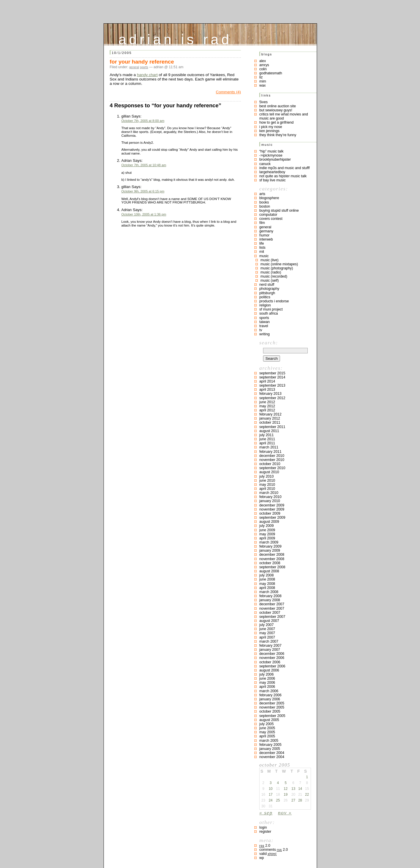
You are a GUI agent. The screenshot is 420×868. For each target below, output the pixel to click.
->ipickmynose (271, 155)
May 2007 (267, 633)
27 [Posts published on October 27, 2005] (293, 800)
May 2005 (267, 732)
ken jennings (269, 131)
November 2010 (272, 460)
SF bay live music (272, 180)
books (264, 202)
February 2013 (270, 394)
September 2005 (272, 716)
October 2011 (270, 422)
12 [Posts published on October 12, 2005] (286, 789)
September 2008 (272, 567)
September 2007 (272, 617)
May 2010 (267, 485)
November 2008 (272, 559)
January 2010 (270, 501)
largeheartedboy (272, 172)
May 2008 (267, 584)
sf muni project (271, 309)
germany (266, 231)
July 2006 (266, 674)
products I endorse (274, 301)
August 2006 (269, 670)
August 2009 (269, 522)
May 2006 (267, 683)
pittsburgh (267, 293)
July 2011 (266, 435)
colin (263, 69)
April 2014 (267, 381)
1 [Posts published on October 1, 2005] (307, 777)
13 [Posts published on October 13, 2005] (293, 789)
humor (264, 235)
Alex (263, 61)
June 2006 (267, 678)
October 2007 (270, 613)
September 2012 (272, 398)
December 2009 (272, 505)
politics (265, 297)
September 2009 (272, 518)
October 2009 (270, 513)
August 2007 (269, 621)
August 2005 (269, 720)
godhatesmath (271, 73)
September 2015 (272, 373)
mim (263, 81)
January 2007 (270, 650)
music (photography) (277, 268)
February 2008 (270, 596)
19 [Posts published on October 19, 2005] (286, 795)
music (264, 256)
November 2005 (272, 707)
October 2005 (270, 711)
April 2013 (267, 390)
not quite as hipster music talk (283, 176)
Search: (269, 343)
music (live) (269, 260)
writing (265, 334)
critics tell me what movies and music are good (284, 116)
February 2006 (270, 695)
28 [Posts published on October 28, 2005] (300, 800)
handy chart (147, 75)
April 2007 (267, 637)
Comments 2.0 (274, 850)
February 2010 (270, 497)
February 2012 (270, 414)
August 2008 (269, 571)
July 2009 (266, 526)
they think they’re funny (278, 135)
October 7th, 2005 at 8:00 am (143, 121)
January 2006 (270, 699)
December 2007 (272, 604)
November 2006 (272, 658)
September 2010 (272, 468)
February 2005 (270, 745)
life (262, 243)
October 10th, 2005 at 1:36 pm (144, 214)
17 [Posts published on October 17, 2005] (271, 795)
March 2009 (269, 542)
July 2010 (266, 476)
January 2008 (270, 600)
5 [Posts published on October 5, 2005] (286, 783)
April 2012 (267, 410)
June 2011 (267, 439)
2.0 (265, 846)
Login (263, 827)
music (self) (270, 280)
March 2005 (269, 741)
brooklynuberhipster (275, 159)
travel (264, 326)
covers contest (271, 219)
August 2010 (269, 472)
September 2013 (272, 385)
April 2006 (267, 687)
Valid (268, 854)
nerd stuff (267, 285)
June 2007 (267, 629)
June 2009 (267, 530)
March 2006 (269, 691)
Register (265, 832)
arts (262, 194)
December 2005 (272, 703)
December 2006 (272, 654)
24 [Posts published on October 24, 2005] (271, 800)
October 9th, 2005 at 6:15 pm (143, 191)
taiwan (265, 322)
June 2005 (267, 728)
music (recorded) (274, 276)
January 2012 (270, 418)
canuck (265, 164)
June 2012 (267, 402)
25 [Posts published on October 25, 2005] (278, 800)
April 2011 (267, 443)
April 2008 (267, 588)
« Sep (266, 813)
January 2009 (270, 550)
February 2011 (270, 452)
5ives (264, 102)
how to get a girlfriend (276, 122)
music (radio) (271, 272)
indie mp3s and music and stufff (285, 168)
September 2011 (272, 427)
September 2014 (272, 377)
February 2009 (270, 546)
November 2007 (272, 609)
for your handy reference (142, 62)
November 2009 (272, 509)
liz (261, 77)
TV (261, 330)
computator (268, 215)
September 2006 (272, 666)
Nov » (285, 813)
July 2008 (266, 575)
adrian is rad (175, 38)
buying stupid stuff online (279, 211)
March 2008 (269, 592)
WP (262, 858)
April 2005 (267, 736)
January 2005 (270, 749)
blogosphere (269, 198)
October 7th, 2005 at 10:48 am (144, 165)
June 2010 (267, 481)
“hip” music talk (271, 151)
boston (265, 206)
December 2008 (272, 555)
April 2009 (267, 538)
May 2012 (267, 406)
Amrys (264, 65)
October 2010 (270, 464)
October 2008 (270, 563)
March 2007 (269, 641)
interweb (266, 239)
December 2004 (272, 753)
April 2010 (267, 489)
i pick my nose (271, 127)
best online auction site (278, 106)
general (134, 67)
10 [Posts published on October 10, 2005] (271, 789)
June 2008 (267, 579)
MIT (262, 252)
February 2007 (270, 646)
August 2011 (269, 431)
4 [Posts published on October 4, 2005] (278, 783)
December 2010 (272, 456)
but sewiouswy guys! (276, 110)
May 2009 (267, 534)
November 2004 (272, 757)
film (262, 223)
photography (269, 289)
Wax (262, 85)
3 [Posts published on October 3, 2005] (271, 783)
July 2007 (266, 625)
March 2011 (269, 447)
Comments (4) (228, 92)
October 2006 (270, 662)
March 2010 (269, 493)
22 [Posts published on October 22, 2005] (307, 795)
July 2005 (266, 724)
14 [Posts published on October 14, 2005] (300, 789)
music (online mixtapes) (279, 264)
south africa (269, 313)
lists (262, 248)
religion (265, 305)
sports (144, 67)
